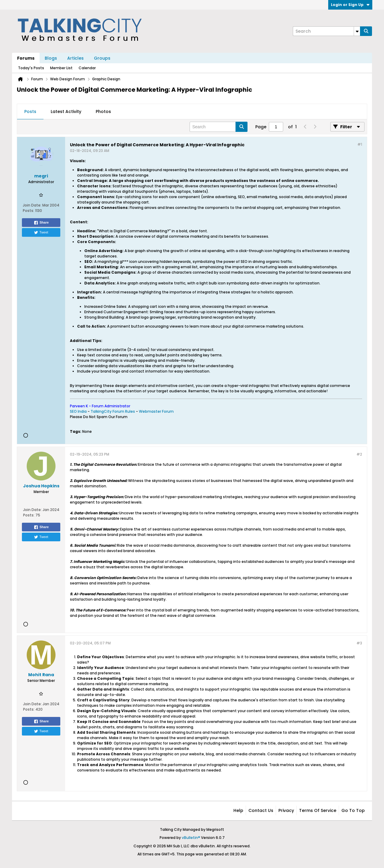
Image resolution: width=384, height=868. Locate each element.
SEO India (78, 411)
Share (41, 223)
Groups (102, 58)
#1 (360, 144)
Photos (103, 111)
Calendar (87, 68)
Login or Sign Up (350, 5)
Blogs (51, 58)
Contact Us (261, 810)
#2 (359, 454)
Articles (75, 58)
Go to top (353, 810)
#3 (359, 643)
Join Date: (32, 205)
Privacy (286, 810)
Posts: (28, 211)
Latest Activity (66, 111)
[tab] (30, 112)
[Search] (326, 31)
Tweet (41, 233)
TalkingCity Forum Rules (113, 411)
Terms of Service (318, 810)
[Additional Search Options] (357, 31)
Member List (61, 68)
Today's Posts (31, 68)
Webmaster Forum (156, 411)
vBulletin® (191, 838)
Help (238, 810)
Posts (30, 111)
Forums (26, 58)
